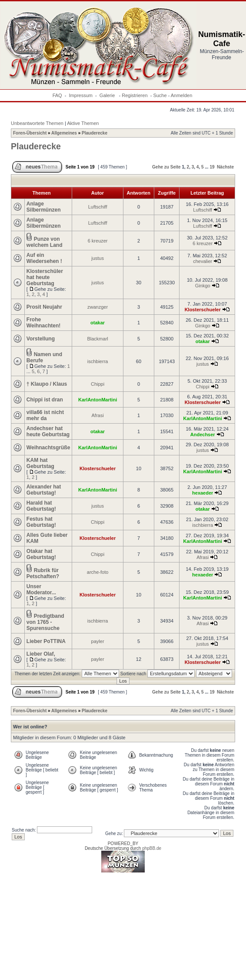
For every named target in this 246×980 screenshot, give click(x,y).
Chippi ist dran (45, 400)
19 (212, 167)
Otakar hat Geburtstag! (41, 554)
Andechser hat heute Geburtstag (48, 431)
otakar (98, 323)
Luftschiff (98, 207)
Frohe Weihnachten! (43, 323)
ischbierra (98, 361)
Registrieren (135, 95)
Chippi (98, 384)
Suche (160, 95)
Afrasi (98, 415)
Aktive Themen (83, 123)
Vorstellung (41, 339)
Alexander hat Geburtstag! (44, 490)
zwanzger (98, 307)
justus (98, 258)
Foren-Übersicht (30, 133)
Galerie (108, 95)
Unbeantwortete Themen (37, 123)
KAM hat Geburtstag (40, 463)
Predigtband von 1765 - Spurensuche (45, 622)
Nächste (225, 167)
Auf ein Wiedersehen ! (44, 258)
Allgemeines (64, 133)
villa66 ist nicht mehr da (45, 415)
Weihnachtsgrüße (48, 448)
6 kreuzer (98, 241)
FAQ (57, 95)
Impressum (81, 95)
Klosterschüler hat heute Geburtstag (45, 277)
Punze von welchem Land (45, 242)
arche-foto (98, 572)
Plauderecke (95, 133)
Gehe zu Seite (166, 167)
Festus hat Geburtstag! (41, 522)
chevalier (203, 261)
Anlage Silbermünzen (44, 207)
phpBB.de (152, 848)
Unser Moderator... (41, 589)
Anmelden (182, 95)
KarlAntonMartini (98, 400)
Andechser (203, 434)
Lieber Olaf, (41, 654)
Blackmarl (97, 339)
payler (98, 641)
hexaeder (203, 493)
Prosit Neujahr (44, 307)
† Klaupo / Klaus (47, 384)
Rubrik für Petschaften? (43, 573)
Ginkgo (203, 286)
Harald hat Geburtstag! (41, 506)
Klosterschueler (203, 310)
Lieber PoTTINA (46, 641)
